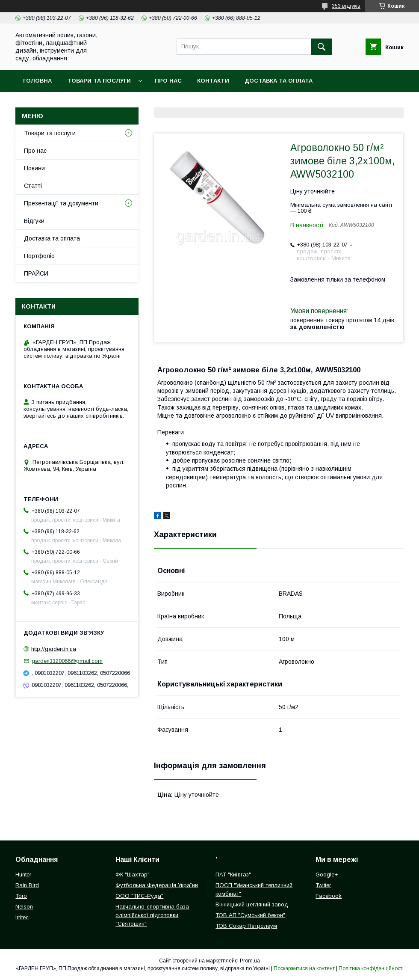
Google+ (327, 875)
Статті (33, 186)
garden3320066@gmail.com (67, 661)
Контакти (213, 81)
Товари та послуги (99, 81)
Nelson (24, 907)
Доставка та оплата (279, 81)
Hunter (23, 875)
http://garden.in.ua (54, 649)
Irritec (22, 917)
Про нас (168, 81)
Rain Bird (27, 885)
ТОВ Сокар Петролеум (246, 926)
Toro (21, 896)
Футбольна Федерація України (157, 885)
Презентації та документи (61, 203)
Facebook (329, 896)
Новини (34, 168)
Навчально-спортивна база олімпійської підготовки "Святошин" (152, 915)
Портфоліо (39, 256)
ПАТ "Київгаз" (233, 875)
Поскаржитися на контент (304, 968)
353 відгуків (346, 6)
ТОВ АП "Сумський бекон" (250, 915)
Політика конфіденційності (371, 968)
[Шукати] (322, 47)
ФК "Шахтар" (133, 875)
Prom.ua (250, 961)
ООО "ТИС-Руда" (139, 896)
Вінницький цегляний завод (252, 904)
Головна (37, 81)
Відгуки (34, 221)
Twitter (323, 885)
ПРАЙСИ (36, 273)
